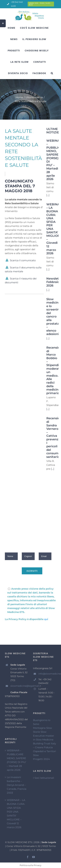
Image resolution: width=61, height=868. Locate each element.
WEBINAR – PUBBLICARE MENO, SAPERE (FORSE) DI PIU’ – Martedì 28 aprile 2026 (17, 760)
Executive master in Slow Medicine (44, 738)
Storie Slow (40, 732)
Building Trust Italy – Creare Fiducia (44, 745)
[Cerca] (52, 73)
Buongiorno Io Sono (42, 722)
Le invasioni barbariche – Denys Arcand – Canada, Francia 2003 (17, 785)
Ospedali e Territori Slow (44, 753)
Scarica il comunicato (23, 260)
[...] (48, 195)
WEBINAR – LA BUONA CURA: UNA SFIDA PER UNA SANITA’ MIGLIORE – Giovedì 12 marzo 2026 (16, 814)
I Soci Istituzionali (44, 778)
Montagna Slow (42, 728)
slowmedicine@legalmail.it (19, 686)
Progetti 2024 (41, 759)
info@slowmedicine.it (47, 674)
